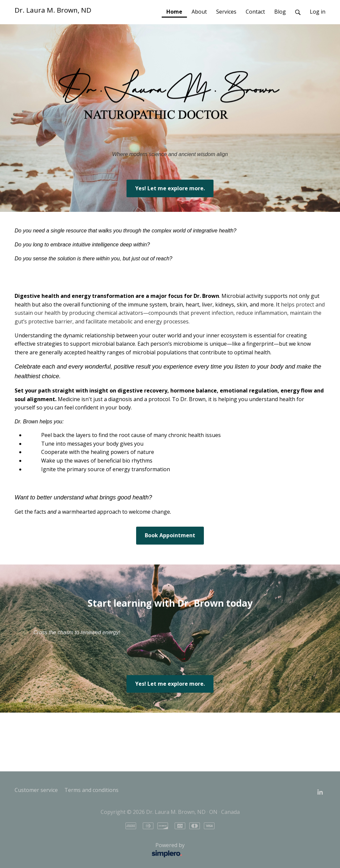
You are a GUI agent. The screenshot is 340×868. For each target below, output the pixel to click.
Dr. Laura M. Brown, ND (53, 10)
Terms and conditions (91, 790)
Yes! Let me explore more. (170, 188)
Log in (318, 12)
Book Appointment (170, 535)
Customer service (36, 790)
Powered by (101, 850)
